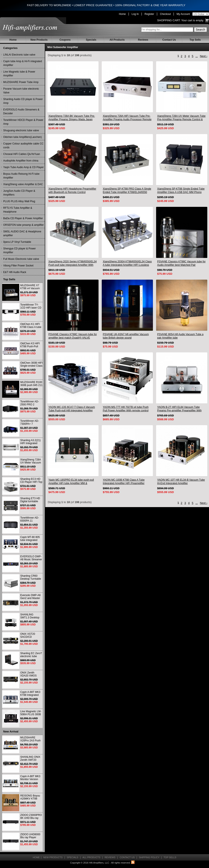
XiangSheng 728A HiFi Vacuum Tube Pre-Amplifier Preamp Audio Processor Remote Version (127, 118)
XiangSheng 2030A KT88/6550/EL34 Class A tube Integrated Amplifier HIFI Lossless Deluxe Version (127, 263)
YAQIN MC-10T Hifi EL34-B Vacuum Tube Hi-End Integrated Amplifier (181, 482)
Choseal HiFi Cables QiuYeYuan (22, 154)
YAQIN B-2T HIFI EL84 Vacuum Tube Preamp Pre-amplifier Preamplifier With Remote (179, 409)
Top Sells (195, 40)
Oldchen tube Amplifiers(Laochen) (22, 137)
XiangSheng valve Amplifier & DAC (23, 184)
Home (122, 14)
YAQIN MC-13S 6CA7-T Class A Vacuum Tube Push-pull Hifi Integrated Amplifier (72, 409)
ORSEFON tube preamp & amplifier (23, 225)
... (197, 56)
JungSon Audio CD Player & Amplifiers (19, 193)
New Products (39, 40)
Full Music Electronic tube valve (21, 259)
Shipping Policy (149, 857)
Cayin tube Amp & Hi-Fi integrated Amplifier (22, 63)
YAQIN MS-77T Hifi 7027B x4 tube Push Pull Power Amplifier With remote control (126, 409)
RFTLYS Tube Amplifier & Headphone (18, 210)
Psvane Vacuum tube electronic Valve (21, 91)
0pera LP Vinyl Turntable (17, 242)
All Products (117, 40)
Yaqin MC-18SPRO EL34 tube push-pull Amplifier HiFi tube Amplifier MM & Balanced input (71, 482)
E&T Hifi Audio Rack (15, 272)
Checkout (165, 14)
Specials (91, 40)
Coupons (65, 40)
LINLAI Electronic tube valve (19, 55)
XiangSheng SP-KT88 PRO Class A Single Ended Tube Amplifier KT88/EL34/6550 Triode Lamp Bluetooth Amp (127, 191)
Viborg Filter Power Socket (18, 266)
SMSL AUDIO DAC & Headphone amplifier (22, 233)
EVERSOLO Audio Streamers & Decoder (21, 112)
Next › (204, 56)
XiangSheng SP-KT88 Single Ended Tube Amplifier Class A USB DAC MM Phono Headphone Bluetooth (181, 191)
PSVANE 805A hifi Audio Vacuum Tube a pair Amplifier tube (180, 336)
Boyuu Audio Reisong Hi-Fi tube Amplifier (21, 176)
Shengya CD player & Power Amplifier (20, 250)
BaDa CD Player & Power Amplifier (23, 218)
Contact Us (169, 40)
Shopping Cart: (169, 20)
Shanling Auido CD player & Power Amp (23, 101)
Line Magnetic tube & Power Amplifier (19, 74)
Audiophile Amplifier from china (21, 161)
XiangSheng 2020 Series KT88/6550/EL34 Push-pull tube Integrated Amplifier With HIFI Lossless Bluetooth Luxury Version (73, 263)
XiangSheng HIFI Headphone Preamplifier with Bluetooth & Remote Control (72, 190)
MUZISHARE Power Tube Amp (21, 82)
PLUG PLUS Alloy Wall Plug (19, 201)
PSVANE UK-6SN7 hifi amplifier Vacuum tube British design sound (126, 336)
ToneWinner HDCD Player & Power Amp (23, 122)
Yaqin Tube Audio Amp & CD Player (23, 167)
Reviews (143, 40)
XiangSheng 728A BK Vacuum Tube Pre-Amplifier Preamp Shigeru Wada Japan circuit (72, 118)
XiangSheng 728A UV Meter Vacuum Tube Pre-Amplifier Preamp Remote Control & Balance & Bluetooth (181, 118)
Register (149, 14)
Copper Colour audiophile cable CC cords (23, 146)
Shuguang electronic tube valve (21, 130)
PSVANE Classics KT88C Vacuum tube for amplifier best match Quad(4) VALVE (73, 336)
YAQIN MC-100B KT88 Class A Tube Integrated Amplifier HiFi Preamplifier (124, 482)
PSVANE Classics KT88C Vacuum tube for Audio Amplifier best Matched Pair (181, 263)
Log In (135, 14)
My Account (183, 14)
